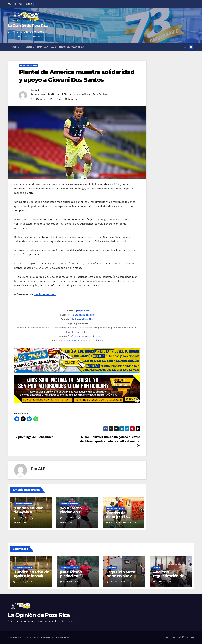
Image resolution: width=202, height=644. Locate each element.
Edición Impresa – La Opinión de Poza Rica (55, 47)
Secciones (170, 637)
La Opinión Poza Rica (83, 319)
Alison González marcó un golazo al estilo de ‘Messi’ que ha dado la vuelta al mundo (110, 441)
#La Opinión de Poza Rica (46, 99)
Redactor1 (130, 522)
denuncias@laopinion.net (76, 340)
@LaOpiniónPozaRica (83, 315)
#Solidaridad (71, 99)
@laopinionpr (82, 311)
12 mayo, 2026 (24, 582)
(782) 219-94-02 (76, 336)
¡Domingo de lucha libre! (33, 437)
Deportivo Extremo (29, 65)
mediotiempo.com (45, 294)
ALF (37, 90)
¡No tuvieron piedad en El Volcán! (71, 512)
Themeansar (64, 637)
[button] (185, 47)
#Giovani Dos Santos (94, 94)
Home (15, 47)
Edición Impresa (186, 637)
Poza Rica (112, 568)
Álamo (157, 568)
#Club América (71, 94)
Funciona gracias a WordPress (23, 637)
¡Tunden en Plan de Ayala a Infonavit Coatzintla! (31, 576)
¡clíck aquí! (94, 336)
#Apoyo (56, 94)
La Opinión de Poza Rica (28, 26)
